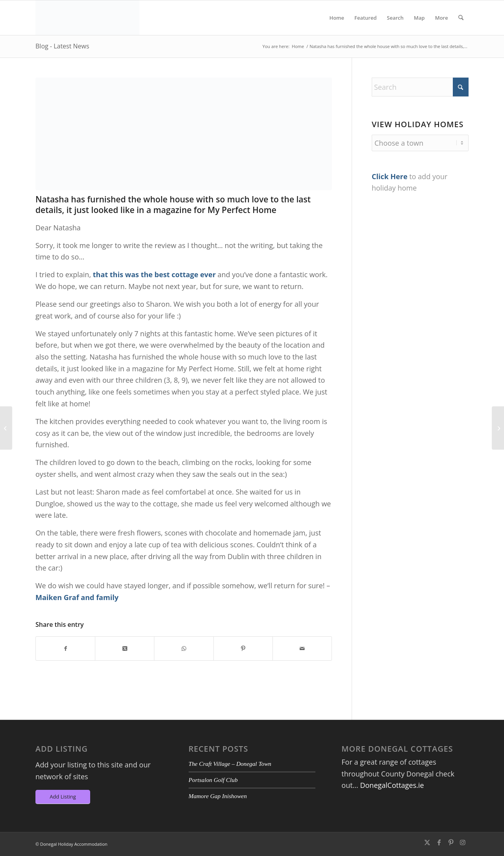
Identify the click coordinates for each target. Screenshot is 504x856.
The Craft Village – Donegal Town (230, 764)
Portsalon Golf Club (213, 780)
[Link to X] (427, 842)
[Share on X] (125, 649)
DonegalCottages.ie (392, 785)
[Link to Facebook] (439, 842)
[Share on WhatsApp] (184, 649)
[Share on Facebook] (65, 649)
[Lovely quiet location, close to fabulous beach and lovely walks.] (498, 428)
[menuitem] (337, 18)
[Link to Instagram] (463, 842)
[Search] (461, 18)
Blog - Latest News (62, 46)
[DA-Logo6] (87, 18)
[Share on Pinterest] (243, 649)
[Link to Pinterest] (451, 842)
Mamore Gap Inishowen (218, 796)
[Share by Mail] (302, 649)
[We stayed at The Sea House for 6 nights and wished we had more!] (6, 428)
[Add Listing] (63, 797)
